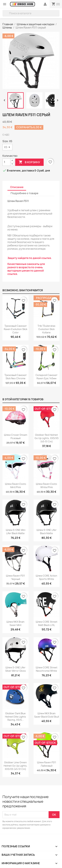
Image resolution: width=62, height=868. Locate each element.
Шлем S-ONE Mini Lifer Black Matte (16, 532)
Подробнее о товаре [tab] (24, 193)
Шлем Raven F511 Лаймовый (47, 764)
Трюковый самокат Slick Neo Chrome (16, 377)
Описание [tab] (17, 187)
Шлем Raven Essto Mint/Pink (16, 486)
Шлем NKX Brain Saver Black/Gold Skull (47, 715)
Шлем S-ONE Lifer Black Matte (47, 532)
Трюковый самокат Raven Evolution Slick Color (16, 329)
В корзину (29, 162)
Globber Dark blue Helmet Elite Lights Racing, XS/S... (15, 717)
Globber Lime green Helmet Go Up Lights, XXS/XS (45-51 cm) (15, 766)
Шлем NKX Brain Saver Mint (15, 623)
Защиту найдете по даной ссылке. (30, 258)
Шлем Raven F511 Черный (15, 577)
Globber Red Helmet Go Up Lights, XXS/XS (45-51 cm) (47, 438)
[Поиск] (31, 13)
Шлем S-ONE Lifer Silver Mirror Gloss (16, 669)
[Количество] (6, 162)
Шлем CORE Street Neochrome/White (47, 669)
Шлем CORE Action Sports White (46, 577)
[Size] (7, 147)
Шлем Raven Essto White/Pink (46, 486)
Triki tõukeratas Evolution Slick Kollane (46, 329)
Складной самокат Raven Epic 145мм (46, 377)
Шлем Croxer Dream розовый (16, 436)
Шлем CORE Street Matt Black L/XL (47, 623)
